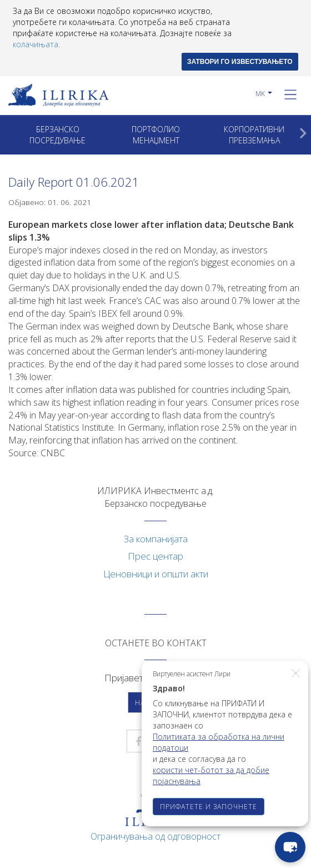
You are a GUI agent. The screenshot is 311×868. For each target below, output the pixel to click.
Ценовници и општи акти (156, 574)
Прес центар (155, 556)
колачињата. (36, 44)
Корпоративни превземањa (254, 135)
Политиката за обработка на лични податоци (219, 742)
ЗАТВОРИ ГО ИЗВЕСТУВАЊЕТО (240, 62)
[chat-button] (290, 847)
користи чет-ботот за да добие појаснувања (211, 775)
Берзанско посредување (57, 135)
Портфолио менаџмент (156, 135)
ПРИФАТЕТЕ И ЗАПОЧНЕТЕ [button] (209, 807)
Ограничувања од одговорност (155, 836)
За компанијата (156, 539)
